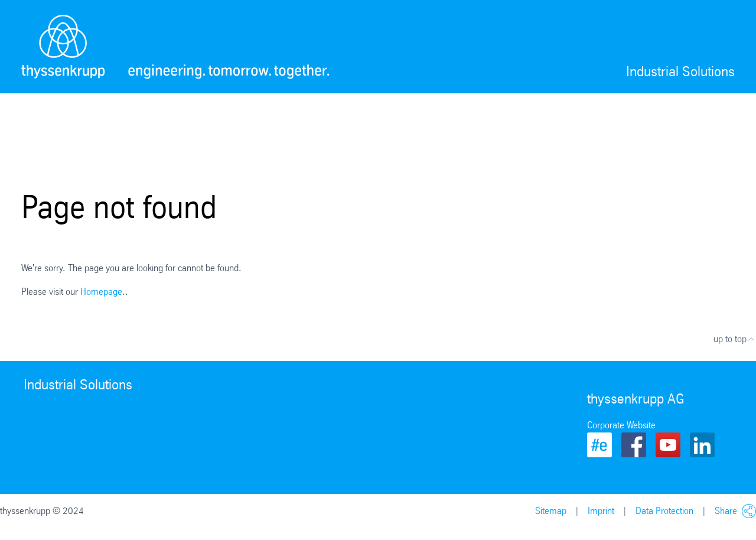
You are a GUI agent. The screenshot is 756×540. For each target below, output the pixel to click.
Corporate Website (621, 425)
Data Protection (664, 511)
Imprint (601, 511)
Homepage (101, 292)
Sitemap (551, 511)
